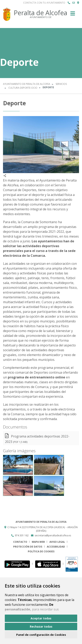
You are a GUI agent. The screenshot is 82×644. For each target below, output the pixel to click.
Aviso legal (57, 542)
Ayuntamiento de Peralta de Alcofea (27, 84)
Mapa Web (38, 542)
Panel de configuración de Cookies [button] (41, 635)
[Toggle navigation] (73, 15)
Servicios (61, 84)
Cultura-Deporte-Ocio (23, 88)
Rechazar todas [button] (41, 626)
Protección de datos (28, 547)
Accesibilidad (56, 547)
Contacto (20, 542)
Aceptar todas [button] (41, 618)
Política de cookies (41, 551)
